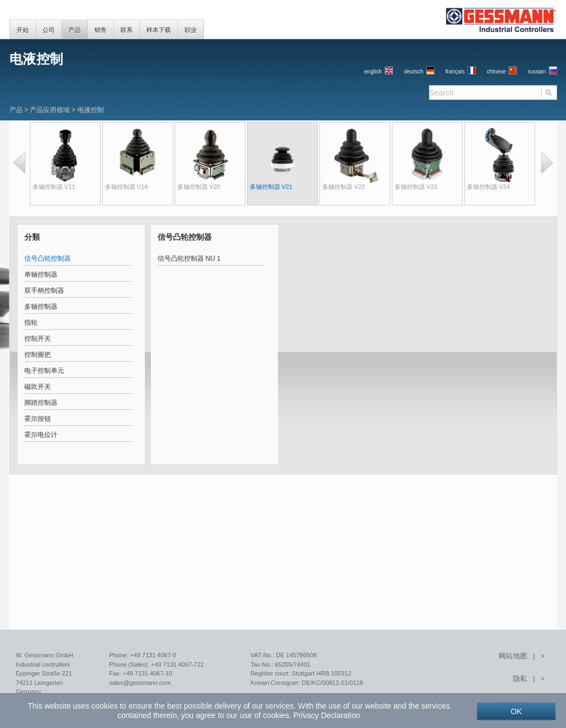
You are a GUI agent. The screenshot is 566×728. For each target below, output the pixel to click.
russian (537, 72)
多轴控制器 (41, 307)
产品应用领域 (50, 110)
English (373, 72)
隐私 (520, 679)
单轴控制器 (41, 275)
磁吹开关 (38, 387)
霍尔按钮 (38, 419)
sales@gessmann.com (140, 683)
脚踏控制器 (41, 403)
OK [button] (516, 711)
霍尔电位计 (41, 435)
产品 (16, 110)
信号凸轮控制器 (48, 259)
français (455, 72)
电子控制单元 (44, 371)
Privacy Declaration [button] (327, 715)
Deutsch (414, 72)
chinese (496, 72)
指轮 (31, 323)
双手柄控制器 (44, 291)
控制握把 (38, 355)
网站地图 (513, 656)
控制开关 (38, 339)
